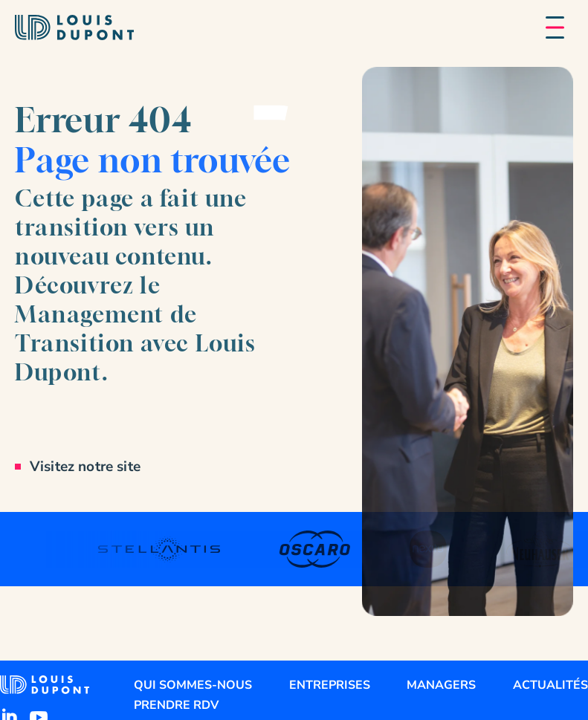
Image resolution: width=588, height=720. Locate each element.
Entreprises (330, 685)
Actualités (550, 685)
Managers (441, 685)
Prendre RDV (176, 705)
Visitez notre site (85, 467)
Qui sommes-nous (193, 685)
